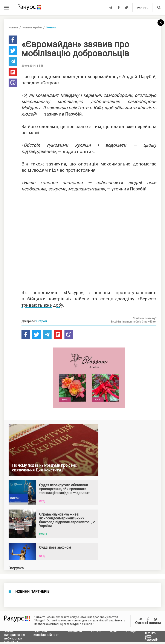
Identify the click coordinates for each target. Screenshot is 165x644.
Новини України (32, 28)
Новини (13, 28)
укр (140, 8)
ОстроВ (42, 321)
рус (146, 8)
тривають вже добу (42, 305)
